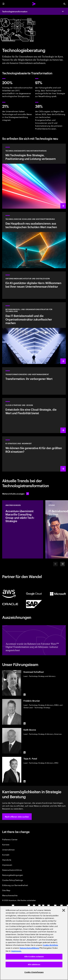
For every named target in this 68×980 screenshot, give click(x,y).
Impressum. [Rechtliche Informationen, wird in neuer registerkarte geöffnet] (16, 951)
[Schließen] (64, 910)
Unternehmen (8, 850)
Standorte (7, 860)
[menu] (4, 4)
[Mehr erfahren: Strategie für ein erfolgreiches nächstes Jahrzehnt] (34, 454)
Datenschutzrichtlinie (12, 870)
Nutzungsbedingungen (13, 875)
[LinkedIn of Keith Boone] (25, 752)
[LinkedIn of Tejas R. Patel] (25, 781)
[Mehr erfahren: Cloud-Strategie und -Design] (34, 416)
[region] (34, 943)
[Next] (63, 564)
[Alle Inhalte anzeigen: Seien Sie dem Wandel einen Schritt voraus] (16, 494)
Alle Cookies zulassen (34, 957)
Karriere (6, 844)
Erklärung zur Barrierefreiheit (15, 885)
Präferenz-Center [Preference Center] (10, 839)
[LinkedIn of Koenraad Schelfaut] (25, 695)
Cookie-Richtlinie (50, 945)
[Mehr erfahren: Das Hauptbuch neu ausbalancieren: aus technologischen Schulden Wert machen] (34, 240)
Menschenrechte (10, 895)
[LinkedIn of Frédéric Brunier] (25, 724)
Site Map (6, 890)
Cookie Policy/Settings (12, 880)
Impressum (7, 865)
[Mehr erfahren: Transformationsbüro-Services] (34, 381)
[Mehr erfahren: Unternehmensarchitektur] (34, 285)
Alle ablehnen (34, 965)
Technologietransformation (15, 11)
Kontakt (6, 855)
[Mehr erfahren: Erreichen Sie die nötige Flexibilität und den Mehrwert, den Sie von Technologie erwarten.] (34, 176)
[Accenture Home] (34, 4)
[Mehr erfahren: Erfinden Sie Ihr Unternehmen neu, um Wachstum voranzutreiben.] (34, 333)
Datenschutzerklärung (29, 948)
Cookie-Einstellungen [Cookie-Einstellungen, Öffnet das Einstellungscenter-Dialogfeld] (34, 972)
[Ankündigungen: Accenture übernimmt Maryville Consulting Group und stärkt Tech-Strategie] (23, 529)
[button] (17, 817)
